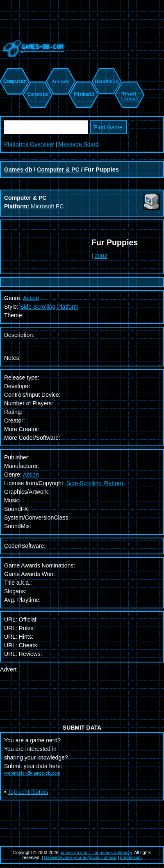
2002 (101, 256)
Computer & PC (58, 170)
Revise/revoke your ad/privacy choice (81, 857)
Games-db (18, 170)
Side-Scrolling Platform (49, 307)
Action (31, 475)
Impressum (131, 857)
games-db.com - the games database (96, 852)
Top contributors (28, 792)
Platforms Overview (29, 144)
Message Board (79, 144)
